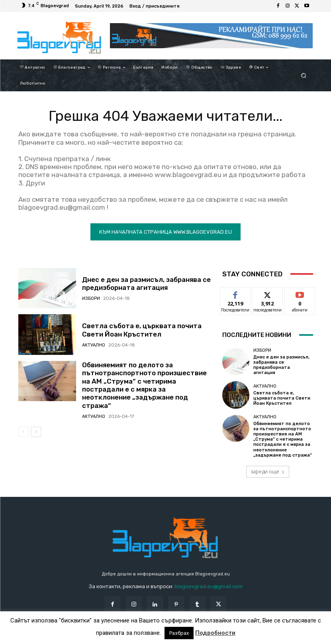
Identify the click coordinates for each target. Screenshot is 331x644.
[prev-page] (23, 432)
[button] (303, 76)
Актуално (94, 345)
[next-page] (36, 432)
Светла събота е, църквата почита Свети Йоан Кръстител (142, 330)
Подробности (215, 633)
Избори (91, 298)
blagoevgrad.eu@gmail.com (209, 586)
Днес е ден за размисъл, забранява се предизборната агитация (146, 284)
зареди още (268, 472)
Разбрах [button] (179, 633)
